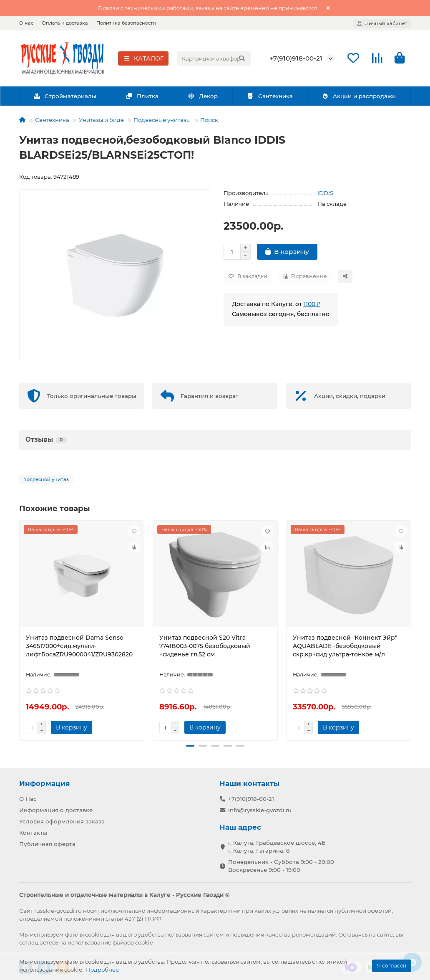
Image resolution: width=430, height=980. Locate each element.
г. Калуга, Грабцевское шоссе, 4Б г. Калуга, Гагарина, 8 (277, 847)
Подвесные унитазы (162, 121)
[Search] (214, 59)
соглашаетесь (39, 942)
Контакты (33, 833)
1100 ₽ (312, 305)
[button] (190, 747)
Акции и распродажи (359, 96)
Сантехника (270, 96)
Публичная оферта (47, 844)
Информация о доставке (56, 810)
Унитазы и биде (101, 121)
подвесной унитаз (46, 480)
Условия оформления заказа (62, 821)
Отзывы (46, 440)
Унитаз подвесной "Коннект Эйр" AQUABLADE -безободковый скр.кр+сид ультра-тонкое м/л (345, 647)
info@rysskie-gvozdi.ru (260, 810)
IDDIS (325, 194)
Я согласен (392, 966)
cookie (94, 934)
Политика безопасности (126, 23)
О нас (26, 23)
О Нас (28, 799)
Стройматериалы (65, 96)
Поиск (209, 121)
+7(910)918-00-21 (296, 59)
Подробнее (102, 970)
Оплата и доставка (65, 23)
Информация (45, 783)
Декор (203, 96)
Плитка (142, 96)
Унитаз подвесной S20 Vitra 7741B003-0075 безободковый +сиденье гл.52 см (205, 647)
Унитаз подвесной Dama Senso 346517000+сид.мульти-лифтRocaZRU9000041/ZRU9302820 (79, 647)
